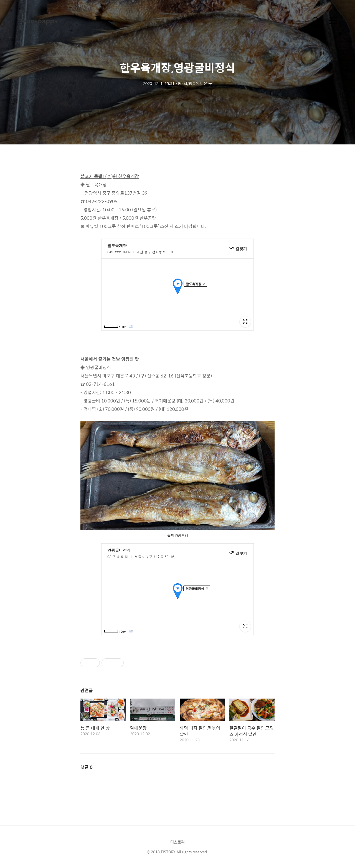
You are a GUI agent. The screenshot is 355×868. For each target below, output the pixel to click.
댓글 (87, 767)
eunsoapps (40, 21)
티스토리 (177, 842)
